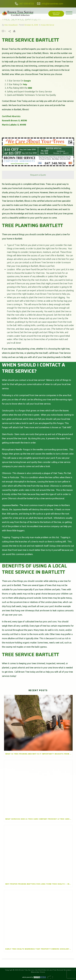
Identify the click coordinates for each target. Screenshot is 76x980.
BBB (30, 88)
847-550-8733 (27, 4)
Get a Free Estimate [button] (56, 14)
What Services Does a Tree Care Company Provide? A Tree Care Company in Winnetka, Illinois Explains (39, 819)
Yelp (25, 84)
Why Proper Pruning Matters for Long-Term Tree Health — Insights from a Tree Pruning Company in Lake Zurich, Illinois (39, 884)
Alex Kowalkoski (11, 25)
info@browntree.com (52, 4)
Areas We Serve (47, 25)
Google (27, 81)
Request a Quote (38, 175)
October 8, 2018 (31, 25)
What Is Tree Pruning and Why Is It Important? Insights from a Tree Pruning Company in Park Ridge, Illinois (39, 754)
